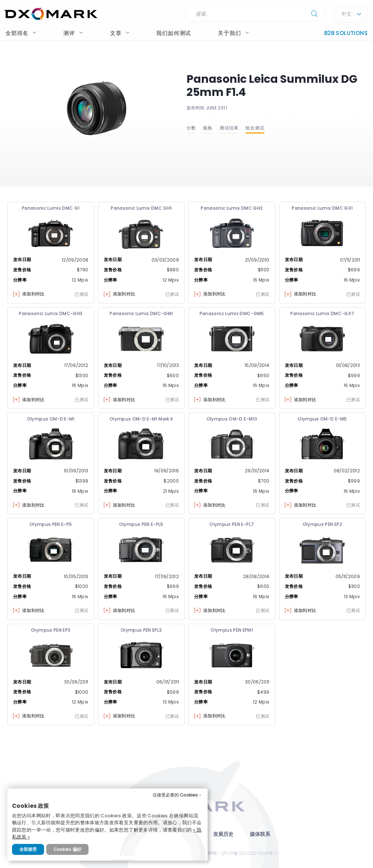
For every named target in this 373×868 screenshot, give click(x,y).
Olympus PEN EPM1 (232, 630)
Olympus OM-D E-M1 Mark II (141, 419)
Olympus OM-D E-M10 (232, 419)
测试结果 (229, 128)
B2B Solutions (346, 33)
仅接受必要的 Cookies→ (177, 795)
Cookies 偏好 (67, 849)
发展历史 (223, 834)
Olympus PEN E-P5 (51, 524)
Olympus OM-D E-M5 (322, 419)
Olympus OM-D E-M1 (51, 419)
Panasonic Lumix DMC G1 (51, 208)
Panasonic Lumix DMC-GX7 (322, 313)
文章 (120, 33)
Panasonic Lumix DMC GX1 (322, 208)
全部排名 (21, 33)
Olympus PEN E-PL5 (141, 524)
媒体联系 (260, 834)
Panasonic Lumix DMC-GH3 (51, 313)
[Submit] (315, 14)
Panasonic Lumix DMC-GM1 (141, 313)
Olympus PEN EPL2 (141, 630)
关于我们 (233, 33)
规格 (208, 128)
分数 (191, 128)
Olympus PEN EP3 (51, 630)
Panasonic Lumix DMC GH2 (232, 208)
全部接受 (28, 849)
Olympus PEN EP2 (322, 524)
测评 (73, 33)
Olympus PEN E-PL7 (232, 524)
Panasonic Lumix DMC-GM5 (232, 313)
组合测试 (255, 128)
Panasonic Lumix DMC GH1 (141, 208)
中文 (346, 14)
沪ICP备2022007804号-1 (249, 853)
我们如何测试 (174, 33)
